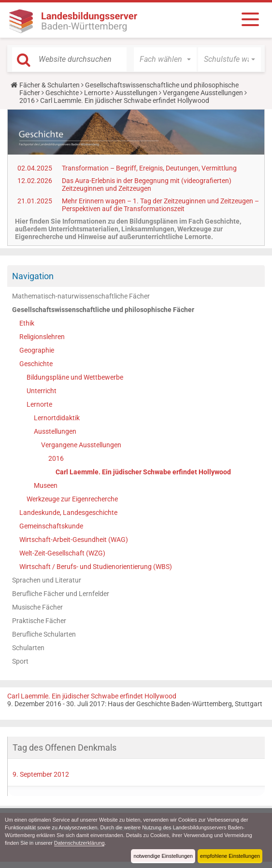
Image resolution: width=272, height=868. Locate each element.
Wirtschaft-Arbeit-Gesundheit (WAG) (74, 540)
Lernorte (97, 93)
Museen (46, 485)
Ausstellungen (136, 93)
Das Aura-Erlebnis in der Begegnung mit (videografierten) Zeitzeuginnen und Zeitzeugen (147, 185)
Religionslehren (42, 337)
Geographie (37, 350)
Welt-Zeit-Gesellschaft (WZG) (62, 553)
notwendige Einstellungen (163, 856)
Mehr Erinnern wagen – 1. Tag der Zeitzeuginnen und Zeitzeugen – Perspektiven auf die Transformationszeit (160, 205)
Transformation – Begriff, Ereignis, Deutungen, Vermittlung (149, 168)
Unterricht (42, 391)
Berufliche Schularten (44, 634)
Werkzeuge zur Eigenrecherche (72, 499)
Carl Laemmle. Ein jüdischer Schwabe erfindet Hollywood (143, 472)
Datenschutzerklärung (79, 843)
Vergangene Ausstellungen (203, 93)
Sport (20, 661)
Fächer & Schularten (50, 85)
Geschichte (62, 93)
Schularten (28, 648)
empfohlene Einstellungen (230, 856)
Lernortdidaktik (57, 418)
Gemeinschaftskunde (51, 526)
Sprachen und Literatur (47, 580)
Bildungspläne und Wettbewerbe (75, 377)
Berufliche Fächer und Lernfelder (61, 594)
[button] (165, 59)
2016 (27, 100)
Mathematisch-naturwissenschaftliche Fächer (81, 296)
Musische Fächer (37, 607)
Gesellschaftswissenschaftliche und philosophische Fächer (103, 310)
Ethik (27, 323)
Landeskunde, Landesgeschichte (68, 512)
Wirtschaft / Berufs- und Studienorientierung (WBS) (96, 567)
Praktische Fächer (39, 621)
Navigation (33, 276)
